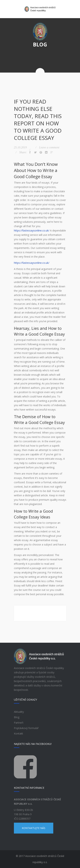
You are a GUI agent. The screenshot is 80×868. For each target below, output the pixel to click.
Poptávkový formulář (26, 728)
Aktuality (19, 712)
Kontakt (19, 733)
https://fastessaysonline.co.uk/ (32, 230)
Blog (17, 717)
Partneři (19, 723)
